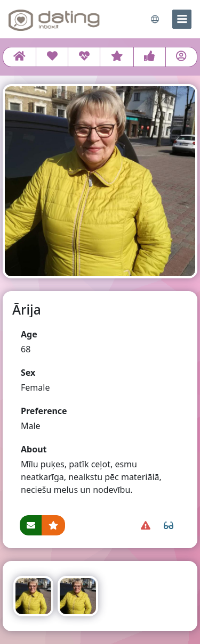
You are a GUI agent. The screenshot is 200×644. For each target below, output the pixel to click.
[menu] (182, 19)
